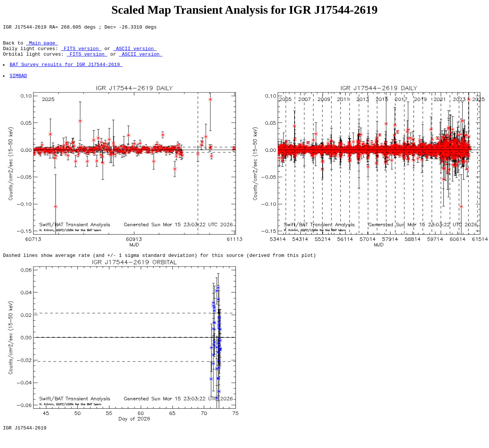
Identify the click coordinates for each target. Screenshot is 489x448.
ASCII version (135, 53)
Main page (42, 46)
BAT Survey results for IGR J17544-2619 (67, 71)
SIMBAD (19, 84)
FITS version (81, 53)
